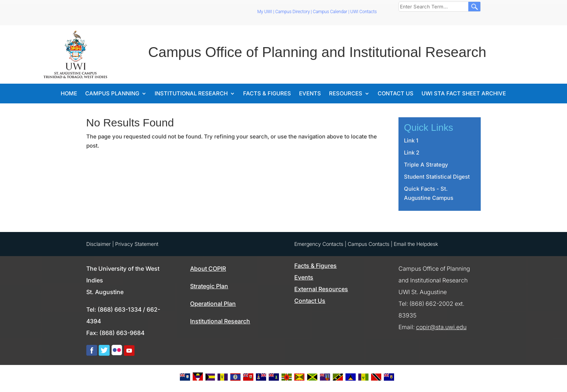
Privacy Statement (137, 244)
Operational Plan (213, 304)
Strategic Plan (209, 286)
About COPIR (208, 269)
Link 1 (411, 140)
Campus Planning (112, 94)
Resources (346, 94)
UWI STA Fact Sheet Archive (464, 94)
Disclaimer (99, 244)
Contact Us (396, 94)
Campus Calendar (330, 12)
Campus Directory (292, 12)
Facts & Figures (267, 94)
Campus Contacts (368, 244)
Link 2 (412, 153)
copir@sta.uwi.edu (441, 327)
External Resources (321, 289)
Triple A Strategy (426, 165)
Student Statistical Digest (437, 177)
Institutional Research (191, 94)
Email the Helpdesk (416, 244)
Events (310, 94)
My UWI (265, 12)
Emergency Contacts (319, 244)
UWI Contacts (363, 12)
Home (69, 94)
